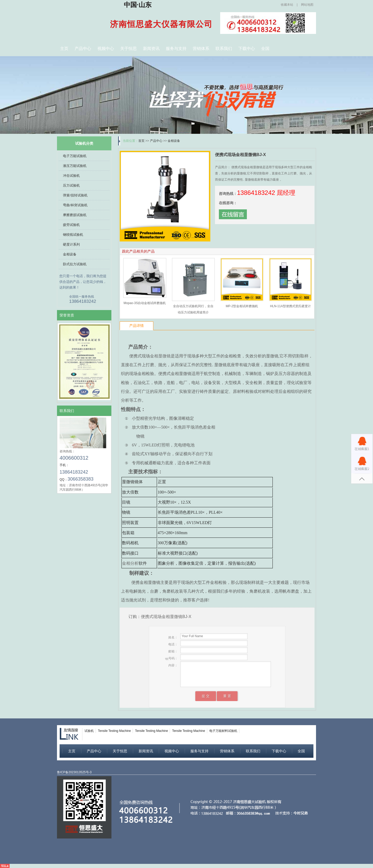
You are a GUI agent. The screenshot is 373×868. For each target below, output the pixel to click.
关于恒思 (128, 49)
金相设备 (70, 254)
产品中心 (83, 49)
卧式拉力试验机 (75, 264)
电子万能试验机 (75, 156)
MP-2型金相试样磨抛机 (242, 306)
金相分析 (130, 563)
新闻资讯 (151, 49)
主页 (64, 49)
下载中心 (247, 49)
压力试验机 (71, 185)
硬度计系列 (71, 244)
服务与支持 (176, 49)
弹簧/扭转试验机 (75, 195)
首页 (141, 141)
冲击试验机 (71, 176)
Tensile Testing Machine (114, 731)
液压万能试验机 (75, 166)
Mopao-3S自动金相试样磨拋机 (145, 303)
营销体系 (201, 49)
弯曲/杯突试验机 (75, 205)
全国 (265, 49)
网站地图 (307, 5)
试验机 (89, 731)
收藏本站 (287, 5)
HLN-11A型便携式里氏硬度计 (290, 306)
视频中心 (106, 49)
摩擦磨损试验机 (75, 215)
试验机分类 (84, 143)
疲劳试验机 (71, 225)
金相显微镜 (160, 356)
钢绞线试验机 (73, 235)
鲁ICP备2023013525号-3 (74, 772)
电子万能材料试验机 (223, 731)
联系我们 (224, 49)
